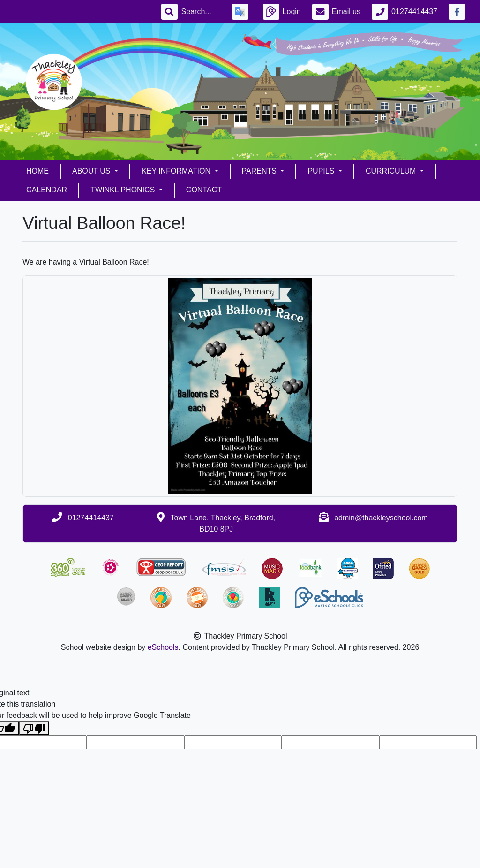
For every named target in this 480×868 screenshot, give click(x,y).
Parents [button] (260, 171)
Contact (204, 190)
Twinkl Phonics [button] (124, 190)
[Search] (201, 12)
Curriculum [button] (392, 171)
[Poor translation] (34, 728)
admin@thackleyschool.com (381, 518)
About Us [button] (92, 171)
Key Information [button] (177, 171)
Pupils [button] (322, 171)
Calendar (47, 190)
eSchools (163, 647)
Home (37, 171)
